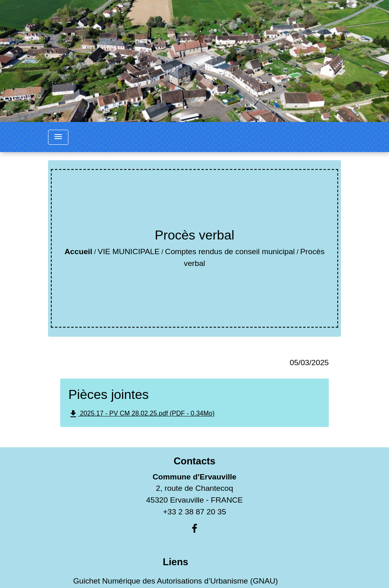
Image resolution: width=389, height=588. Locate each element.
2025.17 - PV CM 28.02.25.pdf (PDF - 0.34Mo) (141, 414)
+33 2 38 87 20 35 (194, 512)
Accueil (78, 252)
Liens (176, 562)
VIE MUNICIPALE (129, 252)
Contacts (195, 461)
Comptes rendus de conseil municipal (230, 252)
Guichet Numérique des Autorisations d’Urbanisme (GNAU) (176, 581)
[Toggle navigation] (58, 137)
